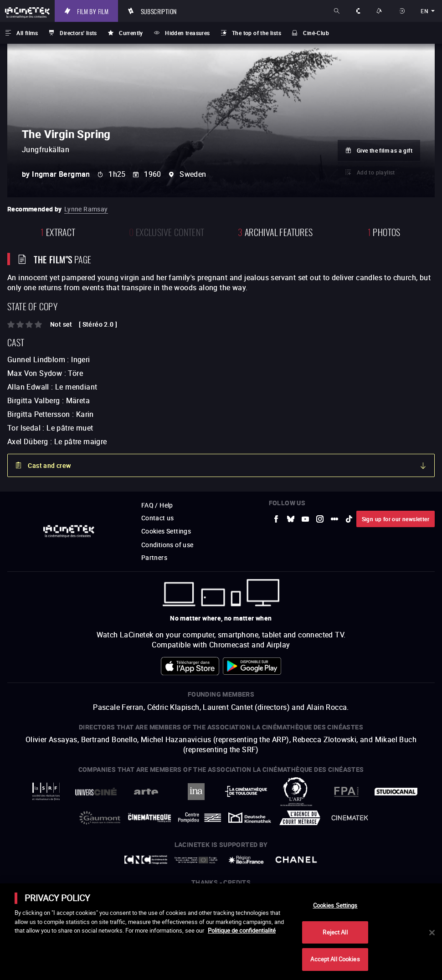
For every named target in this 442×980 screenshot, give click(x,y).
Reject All (335, 932)
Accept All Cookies (335, 959)
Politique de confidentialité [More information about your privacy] (242, 930)
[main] (221, 932)
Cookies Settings (335, 905)
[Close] (432, 933)
